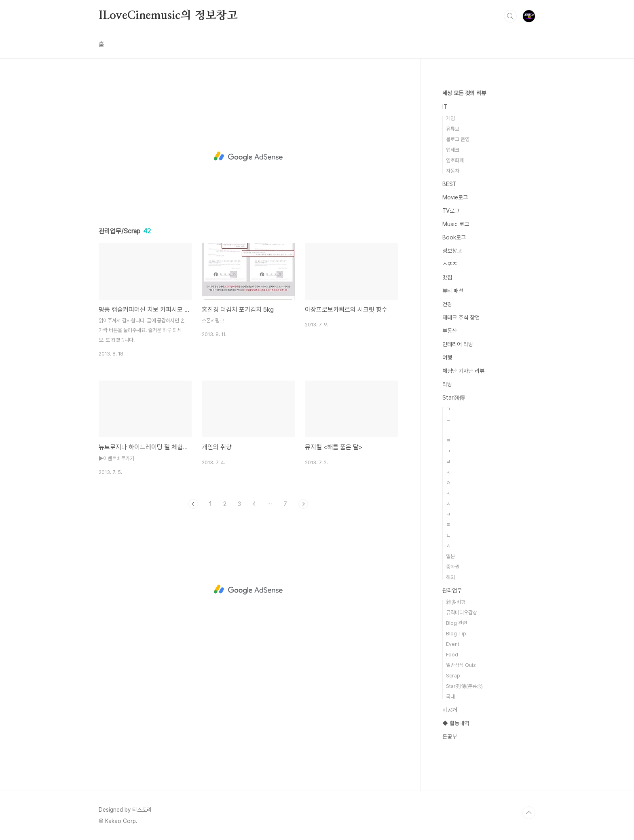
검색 (510, 16)
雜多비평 (456, 602)
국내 (450, 697)
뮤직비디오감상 (462, 613)
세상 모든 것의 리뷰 (464, 93)
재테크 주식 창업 (461, 317)
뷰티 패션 (453, 291)
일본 (450, 556)
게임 (450, 118)
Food (452, 655)
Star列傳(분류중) (464, 686)
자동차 (453, 171)
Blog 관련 (456, 623)
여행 (447, 358)
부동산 (450, 331)
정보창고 (452, 251)
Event (453, 644)
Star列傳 (454, 398)
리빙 (447, 384)
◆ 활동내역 (456, 723)
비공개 (450, 710)
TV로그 (451, 211)
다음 (303, 504)
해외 (450, 577)
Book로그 (454, 237)
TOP (529, 813)
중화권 (453, 567)
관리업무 (452, 590)
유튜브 (453, 129)
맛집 (447, 277)
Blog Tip (456, 634)
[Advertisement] (248, 157)
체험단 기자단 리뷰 (463, 371)
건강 (447, 304)
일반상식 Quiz (461, 665)
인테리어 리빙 (458, 344)
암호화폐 (455, 160)
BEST (449, 184)
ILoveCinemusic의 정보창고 (168, 16)
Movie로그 (455, 197)
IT (445, 107)
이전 (193, 504)
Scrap (453, 676)
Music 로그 (456, 224)
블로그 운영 (458, 139)
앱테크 (453, 150)
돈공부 (450, 736)
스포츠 (450, 264)
